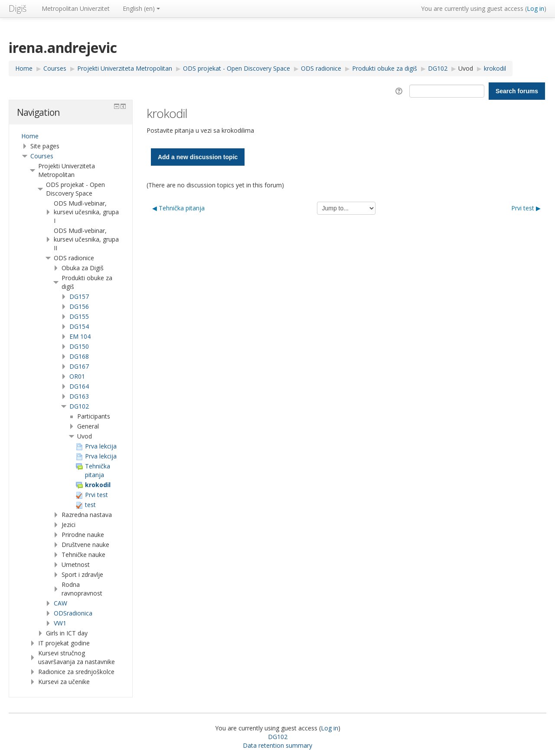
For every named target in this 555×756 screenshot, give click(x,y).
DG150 (79, 346)
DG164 (79, 386)
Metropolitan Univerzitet (76, 8)
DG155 (79, 316)
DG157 (79, 296)
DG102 (79, 406)
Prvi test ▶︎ (526, 208)
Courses (42, 156)
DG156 (79, 306)
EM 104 (80, 336)
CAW (60, 603)
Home (30, 136)
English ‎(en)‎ (141, 8)
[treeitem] (71, 136)
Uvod (466, 68)
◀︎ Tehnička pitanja (178, 208)
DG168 (79, 356)
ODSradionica (73, 613)
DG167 (79, 366)
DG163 (79, 396)
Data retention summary (277, 745)
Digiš (18, 8)
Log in (535, 8)
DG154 (79, 326)
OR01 (77, 376)
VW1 (60, 623)
